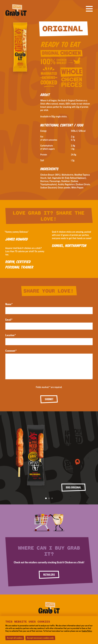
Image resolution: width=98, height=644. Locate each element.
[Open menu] (89, 9)
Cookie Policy (87, 631)
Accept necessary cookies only (40, 638)
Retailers (49, 575)
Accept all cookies (15, 638)
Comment (11, 351)
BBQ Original (74, 488)
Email (9, 320)
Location (11, 335)
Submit (49, 399)
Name (9, 304)
